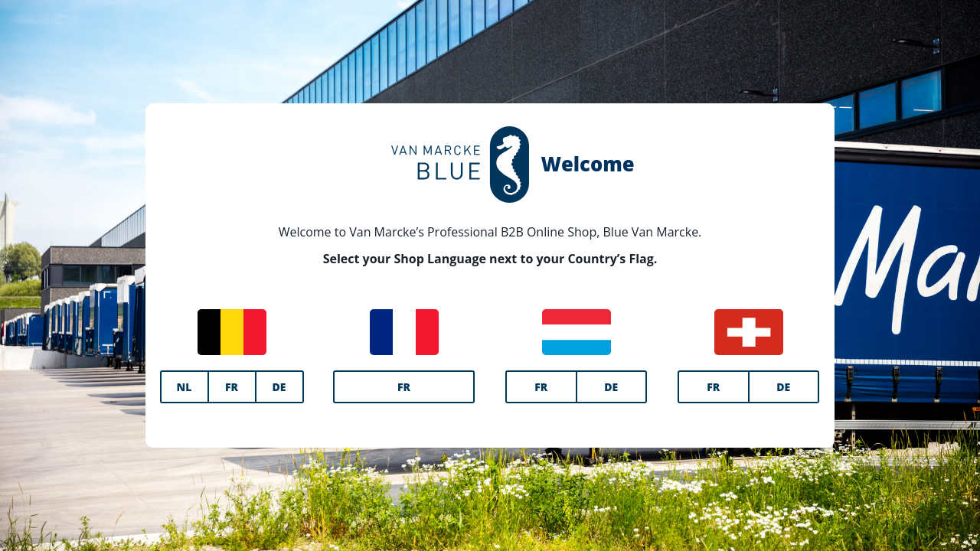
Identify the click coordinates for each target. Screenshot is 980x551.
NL (185, 387)
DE (279, 387)
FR (232, 387)
